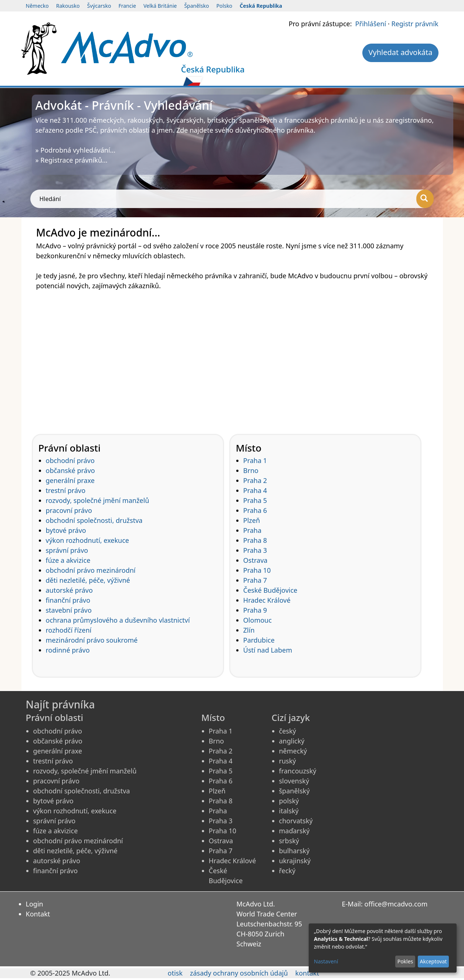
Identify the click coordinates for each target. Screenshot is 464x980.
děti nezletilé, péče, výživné (88, 580)
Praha (252, 530)
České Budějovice (270, 590)
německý (293, 751)
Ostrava (255, 560)
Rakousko (68, 6)
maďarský (294, 831)
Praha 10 (257, 570)
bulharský (294, 851)
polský (289, 801)
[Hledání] (425, 199)
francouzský (298, 771)
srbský (289, 841)
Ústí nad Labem (268, 650)
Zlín (249, 630)
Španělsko (197, 6)
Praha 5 (255, 500)
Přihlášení (371, 24)
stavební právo (69, 610)
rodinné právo (68, 650)
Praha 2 (255, 480)
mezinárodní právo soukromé (92, 640)
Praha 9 (255, 610)
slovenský (294, 781)
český (288, 731)
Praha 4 (255, 490)
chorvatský (296, 821)
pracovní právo (69, 510)
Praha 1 (255, 460)
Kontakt (38, 914)
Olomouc (258, 620)
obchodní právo (70, 460)
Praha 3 (255, 550)
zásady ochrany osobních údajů (239, 973)
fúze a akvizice (68, 560)
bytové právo (66, 530)
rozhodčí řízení (69, 630)
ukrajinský (295, 861)
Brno (251, 470)
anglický (292, 741)
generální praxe (70, 480)
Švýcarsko (99, 6)
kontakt (307, 973)
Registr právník (415, 24)
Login (35, 904)
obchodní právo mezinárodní (91, 570)
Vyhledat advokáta (400, 52)
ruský (288, 761)
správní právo (67, 550)
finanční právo (68, 600)
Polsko (224, 6)
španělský (294, 791)
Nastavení (326, 961)
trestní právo (66, 490)
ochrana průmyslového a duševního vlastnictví (118, 620)
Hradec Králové (267, 600)
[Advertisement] (232, 357)
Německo (37, 6)
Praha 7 (255, 580)
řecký (287, 871)
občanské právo (70, 470)
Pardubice (259, 640)
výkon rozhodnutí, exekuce (88, 540)
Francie (127, 6)
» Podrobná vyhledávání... (76, 150)
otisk (175, 973)
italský (289, 811)
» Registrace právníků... (72, 160)
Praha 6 (255, 510)
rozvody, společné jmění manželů (98, 500)
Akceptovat (433, 961)
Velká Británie (160, 6)
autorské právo (69, 590)
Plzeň (252, 520)
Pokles (405, 961)
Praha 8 (255, 540)
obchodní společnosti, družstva (94, 520)
